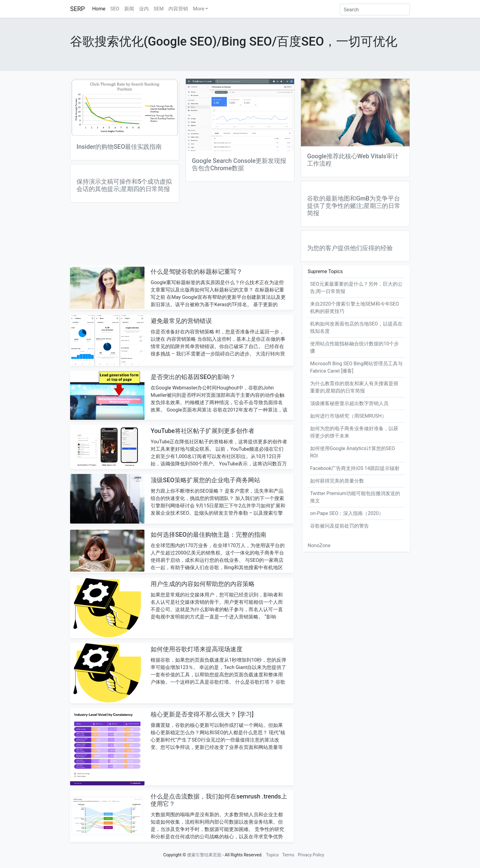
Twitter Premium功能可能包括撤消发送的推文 (355, 497)
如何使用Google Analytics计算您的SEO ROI (352, 452)
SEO (115, 9)
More (199, 9)
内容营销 (178, 9)
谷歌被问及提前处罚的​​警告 (339, 526)
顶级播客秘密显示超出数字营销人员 (349, 403)
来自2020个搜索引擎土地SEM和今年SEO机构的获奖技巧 (354, 308)
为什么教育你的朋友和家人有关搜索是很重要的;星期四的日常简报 (354, 387)
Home (99, 9)
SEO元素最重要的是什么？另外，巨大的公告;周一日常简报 (356, 288)
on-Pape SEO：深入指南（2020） (347, 513)
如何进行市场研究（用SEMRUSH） (348, 416)
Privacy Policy (311, 855)
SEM (159, 9)
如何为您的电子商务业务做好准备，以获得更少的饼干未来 (354, 432)
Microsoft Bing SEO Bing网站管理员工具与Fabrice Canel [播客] (356, 367)
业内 (144, 9)
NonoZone (319, 545)
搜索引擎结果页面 (204, 855)
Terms (288, 855)
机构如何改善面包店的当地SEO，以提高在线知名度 (356, 327)
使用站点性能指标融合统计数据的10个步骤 (354, 347)
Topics (272, 855)
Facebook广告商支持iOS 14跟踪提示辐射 (355, 468)
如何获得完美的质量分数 (337, 481)
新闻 (129, 9)
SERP (77, 9)
